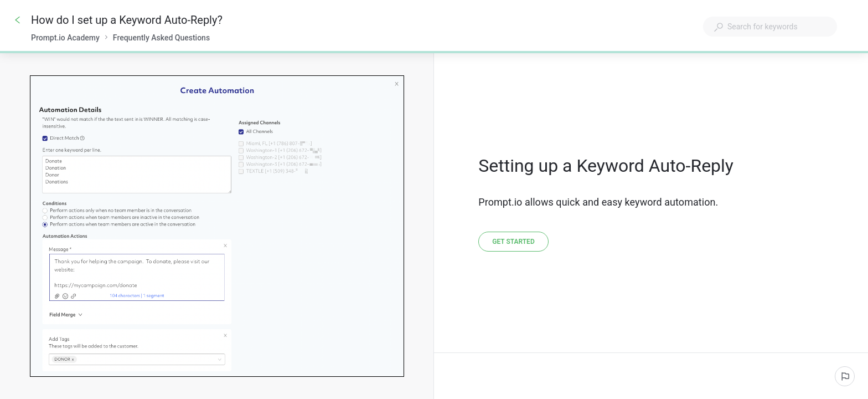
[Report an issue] (845, 376)
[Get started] (513, 242)
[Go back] (18, 20)
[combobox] (770, 27)
